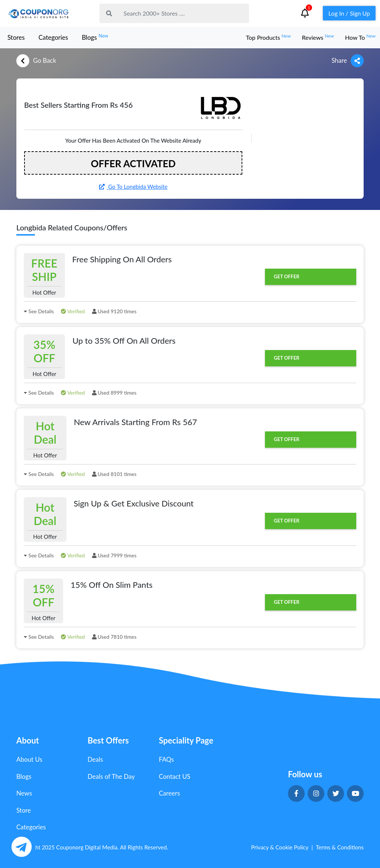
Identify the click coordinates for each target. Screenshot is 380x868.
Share (348, 61)
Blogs (95, 37)
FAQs (166, 759)
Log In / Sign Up (349, 13)
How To (360, 37)
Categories (53, 37)
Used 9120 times (114, 311)
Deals (95, 759)
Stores (16, 37)
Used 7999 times (114, 555)
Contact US (175, 776)
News (24, 793)
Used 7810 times (114, 637)
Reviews (318, 37)
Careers (169, 793)
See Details (39, 311)
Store (24, 810)
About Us (29, 759)
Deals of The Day (111, 776)
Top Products (268, 37)
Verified (73, 311)
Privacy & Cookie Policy (280, 847)
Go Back (36, 61)
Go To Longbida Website (133, 187)
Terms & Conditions (340, 847)
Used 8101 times (114, 474)
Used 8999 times (114, 393)
